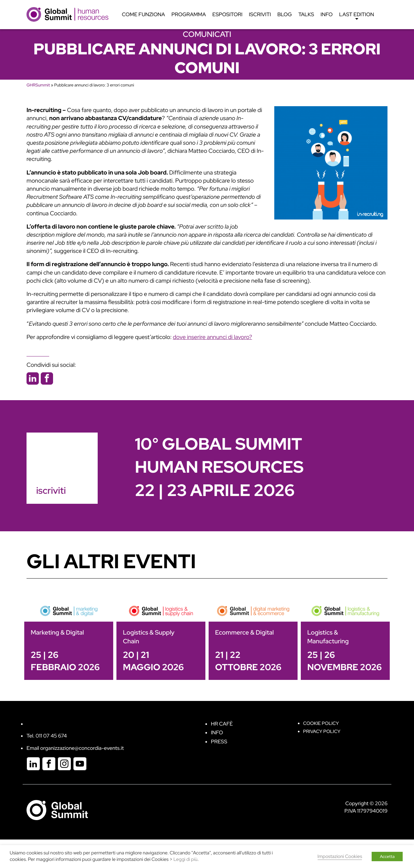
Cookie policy (321, 723)
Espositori (228, 14)
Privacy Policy (322, 732)
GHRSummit (38, 85)
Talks (306, 14)
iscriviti (51, 490)
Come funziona (143, 14)
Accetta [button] (387, 857)
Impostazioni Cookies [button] (340, 857)
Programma (189, 14)
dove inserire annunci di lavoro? (212, 337)
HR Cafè (222, 724)
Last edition (357, 16)
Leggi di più (185, 859)
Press (219, 742)
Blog (285, 14)
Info (327, 14)
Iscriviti (260, 14)
